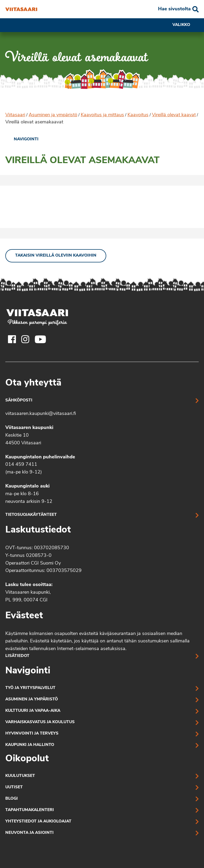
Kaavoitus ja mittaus (102, 115)
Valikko (186, 25)
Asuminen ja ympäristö (53, 115)
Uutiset (14, 787)
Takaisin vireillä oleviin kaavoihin (56, 256)
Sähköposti (19, 401)
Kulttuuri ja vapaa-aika (33, 711)
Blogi (12, 799)
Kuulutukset (20, 776)
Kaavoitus (138, 115)
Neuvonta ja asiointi (29, 833)
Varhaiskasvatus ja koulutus (40, 722)
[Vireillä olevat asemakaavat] (21, 9)
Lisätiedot (17, 656)
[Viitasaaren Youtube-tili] (41, 339)
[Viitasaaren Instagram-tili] (25, 339)
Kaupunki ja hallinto (30, 745)
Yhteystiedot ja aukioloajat (38, 822)
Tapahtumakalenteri (30, 810)
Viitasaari (15, 115)
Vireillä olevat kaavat (174, 115)
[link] (22, 140)
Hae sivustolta (174, 9)
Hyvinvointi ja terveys (32, 734)
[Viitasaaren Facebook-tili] (12, 339)
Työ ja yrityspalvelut (30, 688)
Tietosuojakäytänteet (31, 515)
